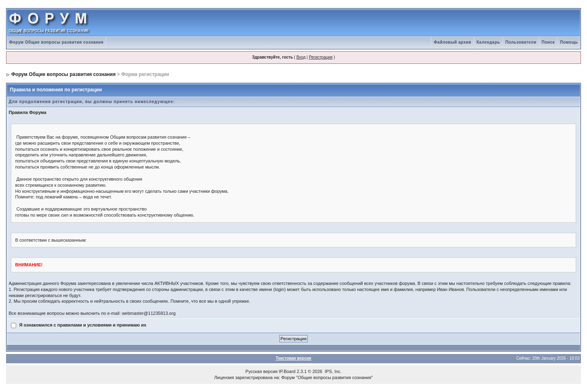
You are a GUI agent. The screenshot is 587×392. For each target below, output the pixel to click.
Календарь (488, 42)
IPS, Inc (333, 371)
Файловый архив (453, 42)
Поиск (548, 42)
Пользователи (521, 42)
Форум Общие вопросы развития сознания (57, 42)
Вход (301, 57)
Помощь (569, 42)
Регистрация (321, 57)
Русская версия (261, 371)
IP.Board (287, 371)
